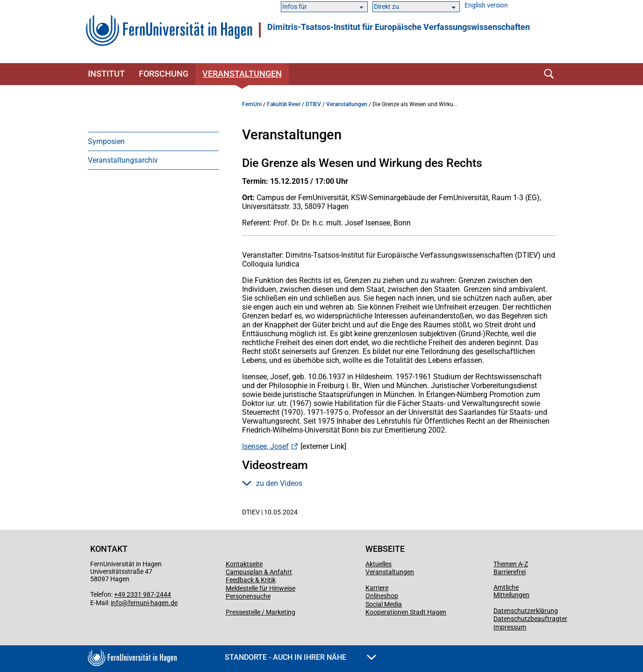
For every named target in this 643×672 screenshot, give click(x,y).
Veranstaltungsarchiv (123, 160)
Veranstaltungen (242, 74)
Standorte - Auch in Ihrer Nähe (300, 657)
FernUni (252, 104)
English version (486, 5)
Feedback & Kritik (251, 580)
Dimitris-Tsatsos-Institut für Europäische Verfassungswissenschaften (399, 27)
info (116, 603)
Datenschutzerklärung (526, 611)
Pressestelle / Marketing (261, 612)
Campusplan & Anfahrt (259, 572)
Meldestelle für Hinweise (261, 588)
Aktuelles (379, 564)
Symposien (106, 141)
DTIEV (313, 104)
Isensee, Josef (265, 446)
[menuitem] (153, 141)
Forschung (164, 74)
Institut (106, 74)
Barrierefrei (510, 572)
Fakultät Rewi (284, 104)
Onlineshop (382, 596)
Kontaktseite (244, 564)
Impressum (510, 627)
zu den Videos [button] (272, 483)
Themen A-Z (511, 564)
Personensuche (248, 596)
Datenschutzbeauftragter (530, 619)
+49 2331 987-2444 (143, 594)
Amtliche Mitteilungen (511, 591)
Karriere (377, 588)
